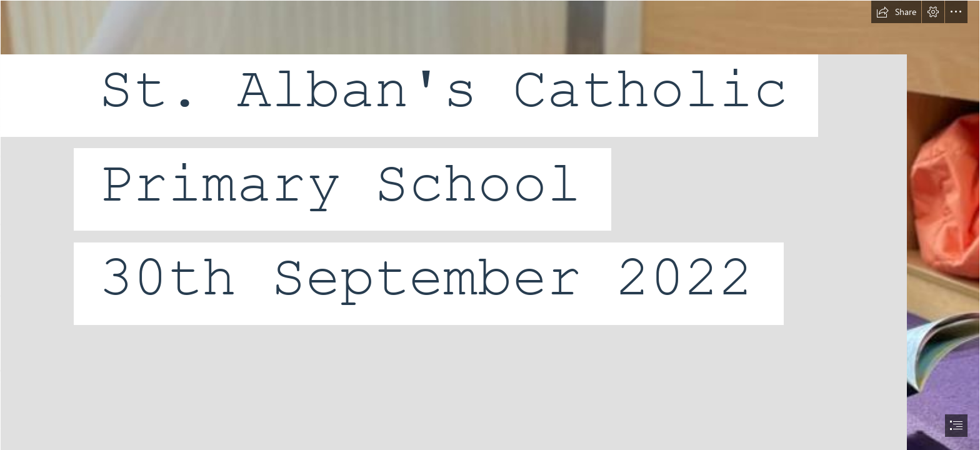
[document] (490, 225)
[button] (896, 12)
